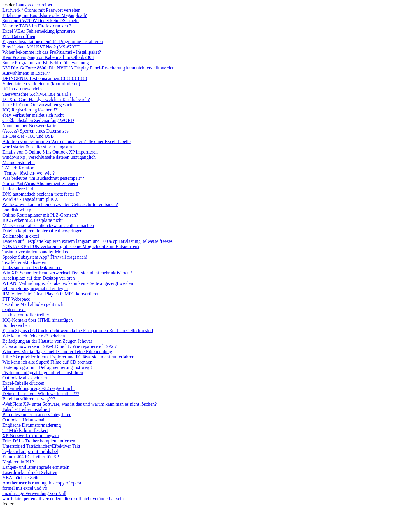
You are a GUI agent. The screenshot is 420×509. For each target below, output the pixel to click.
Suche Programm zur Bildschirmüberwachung (45, 63)
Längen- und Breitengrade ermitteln (36, 467)
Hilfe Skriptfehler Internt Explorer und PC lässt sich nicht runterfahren (68, 357)
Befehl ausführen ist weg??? (29, 399)
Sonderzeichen (16, 325)
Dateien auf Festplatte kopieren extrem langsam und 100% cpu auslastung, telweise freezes (87, 241)
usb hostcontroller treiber (26, 315)
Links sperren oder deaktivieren (32, 267)
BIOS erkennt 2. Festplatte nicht (33, 220)
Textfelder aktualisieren (24, 262)
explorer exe (14, 310)
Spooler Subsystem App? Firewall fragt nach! (45, 257)
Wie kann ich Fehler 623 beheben (34, 336)
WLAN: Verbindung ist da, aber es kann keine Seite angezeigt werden (68, 283)
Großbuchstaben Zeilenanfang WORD (38, 120)
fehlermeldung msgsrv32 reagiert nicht (38, 388)
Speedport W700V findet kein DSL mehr (41, 21)
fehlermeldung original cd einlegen (35, 289)
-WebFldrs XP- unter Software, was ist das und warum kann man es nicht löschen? (79, 404)
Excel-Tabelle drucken (23, 383)
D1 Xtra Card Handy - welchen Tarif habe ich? (46, 99)
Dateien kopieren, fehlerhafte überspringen (42, 231)
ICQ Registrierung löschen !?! (30, 110)
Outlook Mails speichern (25, 378)
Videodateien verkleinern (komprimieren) (41, 84)
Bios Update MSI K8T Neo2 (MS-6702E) (42, 47)
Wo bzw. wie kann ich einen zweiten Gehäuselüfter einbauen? (60, 204)
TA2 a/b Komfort (19, 168)
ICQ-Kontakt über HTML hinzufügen (38, 320)
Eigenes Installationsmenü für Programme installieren (53, 42)
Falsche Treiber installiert (26, 409)
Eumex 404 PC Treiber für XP (31, 457)
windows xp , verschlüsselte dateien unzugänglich (49, 157)
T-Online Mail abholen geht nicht (34, 304)
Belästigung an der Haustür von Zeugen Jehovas (47, 341)
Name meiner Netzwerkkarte (29, 126)
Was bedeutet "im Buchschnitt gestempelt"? (43, 178)
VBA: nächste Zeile (21, 478)
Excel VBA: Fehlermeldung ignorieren (39, 31)
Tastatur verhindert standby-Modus (35, 252)
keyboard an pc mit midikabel (30, 451)
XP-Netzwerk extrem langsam (31, 436)
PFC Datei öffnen (19, 36)
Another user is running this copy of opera (42, 483)
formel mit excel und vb (25, 488)
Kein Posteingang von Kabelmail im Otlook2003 (48, 57)
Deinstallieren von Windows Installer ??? (41, 394)
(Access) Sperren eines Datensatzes (35, 131)
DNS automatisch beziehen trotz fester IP (41, 194)
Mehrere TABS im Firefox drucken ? (37, 26)
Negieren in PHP (18, 462)
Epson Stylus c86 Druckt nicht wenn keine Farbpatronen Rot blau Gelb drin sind (78, 331)
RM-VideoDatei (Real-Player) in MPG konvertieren (51, 294)
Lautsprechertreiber (34, 5)
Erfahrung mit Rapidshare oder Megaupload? (45, 15)
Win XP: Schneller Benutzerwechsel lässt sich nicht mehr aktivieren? (67, 273)
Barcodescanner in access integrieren (37, 415)
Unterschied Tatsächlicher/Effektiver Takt (41, 446)
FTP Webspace (16, 299)
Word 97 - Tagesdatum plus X (30, 199)
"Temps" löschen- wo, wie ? (28, 173)
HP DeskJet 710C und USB (28, 136)
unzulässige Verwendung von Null (34, 493)
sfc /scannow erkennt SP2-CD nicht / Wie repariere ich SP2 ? (60, 346)
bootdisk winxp (17, 210)
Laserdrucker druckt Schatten (30, 472)
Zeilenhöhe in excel (21, 236)
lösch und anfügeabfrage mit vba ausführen (43, 373)
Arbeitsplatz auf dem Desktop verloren (39, 278)
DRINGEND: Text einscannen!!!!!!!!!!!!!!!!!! (45, 78)
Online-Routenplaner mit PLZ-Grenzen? (40, 215)
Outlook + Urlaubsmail (24, 420)
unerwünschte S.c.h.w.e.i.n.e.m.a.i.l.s (37, 94)
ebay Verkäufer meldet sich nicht (33, 115)
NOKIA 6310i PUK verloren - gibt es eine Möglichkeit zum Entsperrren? (71, 246)
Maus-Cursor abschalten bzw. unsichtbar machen (48, 225)
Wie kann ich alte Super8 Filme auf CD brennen (47, 362)
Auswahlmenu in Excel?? (26, 73)
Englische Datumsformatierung (32, 425)
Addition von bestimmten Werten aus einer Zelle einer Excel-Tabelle (66, 141)
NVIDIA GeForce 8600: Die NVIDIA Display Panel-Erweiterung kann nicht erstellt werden (88, 68)
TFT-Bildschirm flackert (25, 430)
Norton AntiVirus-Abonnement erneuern (40, 183)
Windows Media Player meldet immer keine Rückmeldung (57, 352)
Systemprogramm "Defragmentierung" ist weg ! (47, 367)
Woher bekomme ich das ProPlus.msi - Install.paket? (52, 52)
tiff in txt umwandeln (22, 89)
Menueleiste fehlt (19, 162)
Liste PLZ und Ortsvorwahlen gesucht (38, 105)
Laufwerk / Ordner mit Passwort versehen (41, 10)
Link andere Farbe (19, 189)
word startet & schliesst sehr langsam (37, 147)
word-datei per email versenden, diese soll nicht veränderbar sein (63, 499)
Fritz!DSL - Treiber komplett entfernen (39, 441)
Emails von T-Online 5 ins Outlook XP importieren (50, 152)
